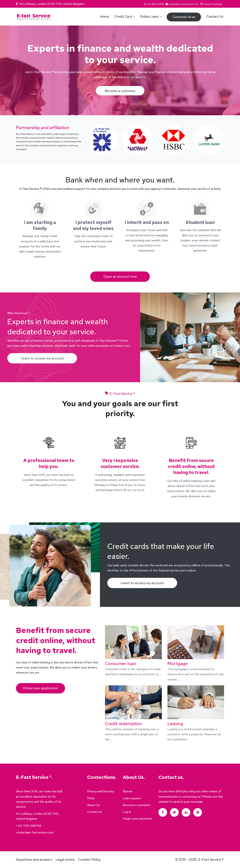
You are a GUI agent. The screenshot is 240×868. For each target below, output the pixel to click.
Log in (127, 812)
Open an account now (120, 277)
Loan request (132, 798)
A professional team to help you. (49, 463)
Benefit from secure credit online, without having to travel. (191, 466)
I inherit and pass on (147, 223)
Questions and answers (34, 860)
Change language (212, 4)
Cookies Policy (89, 860)
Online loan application (40, 688)
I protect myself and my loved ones (93, 226)
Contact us (215, 17)
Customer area (184, 17)
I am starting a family (40, 226)
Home (105, 17)
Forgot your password (137, 819)
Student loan (200, 223)
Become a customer (120, 91)
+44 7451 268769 (29, 826)
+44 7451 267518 (155, 4)
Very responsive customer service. (120, 463)
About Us (93, 805)
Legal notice (65, 860)
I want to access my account (42, 359)
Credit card (123, 17)
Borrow (128, 792)
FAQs (91, 798)
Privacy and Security (101, 792)
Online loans (149, 17)
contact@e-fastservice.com (183, 4)
